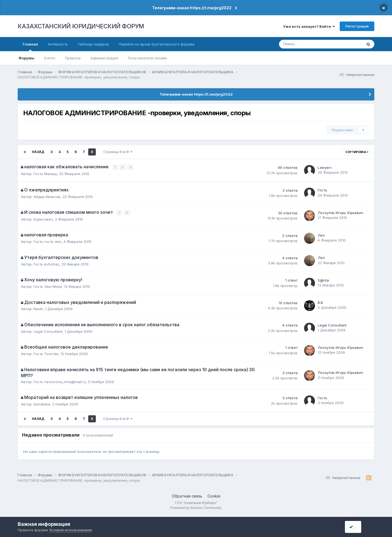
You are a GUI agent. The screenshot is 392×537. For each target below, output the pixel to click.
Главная (30, 47)
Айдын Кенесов (47, 196)
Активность (58, 44)
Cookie (214, 496)
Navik (38, 309)
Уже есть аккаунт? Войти (309, 26)
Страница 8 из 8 (118, 152)
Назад (38, 152)
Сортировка (357, 152)
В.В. (321, 302)
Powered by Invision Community (196, 507)
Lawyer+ (325, 167)
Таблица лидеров (93, 44)
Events (50, 58)
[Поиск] (303, 44)
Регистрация (357, 26)
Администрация (104, 58)
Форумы (26, 58)
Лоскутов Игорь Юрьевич (340, 212)
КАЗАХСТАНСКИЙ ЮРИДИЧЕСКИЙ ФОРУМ (81, 26)
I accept (358, 527)
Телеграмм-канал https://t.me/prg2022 (192, 8)
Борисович (43, 219)
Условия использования (70, 530)
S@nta (323, 280)
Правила (73, 58)
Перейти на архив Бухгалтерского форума (157, 44)
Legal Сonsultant (48, 331)
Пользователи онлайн (147, 58)
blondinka (42, 404)
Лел (321, 235)
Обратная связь (187, 496)
